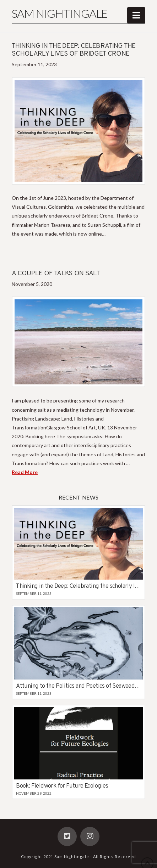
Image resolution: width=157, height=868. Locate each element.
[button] (136, 15)
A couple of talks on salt (56, 274)
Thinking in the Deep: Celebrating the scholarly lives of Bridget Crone (74, 50)
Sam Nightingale (59, 13)
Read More (25, 472)
